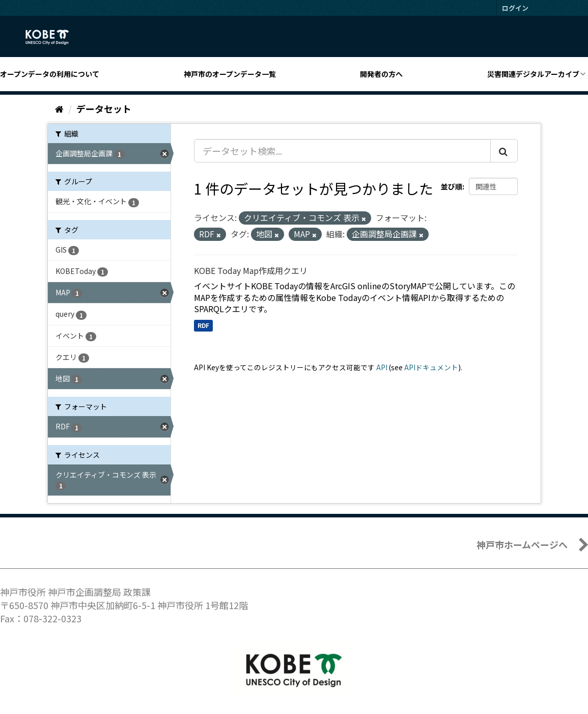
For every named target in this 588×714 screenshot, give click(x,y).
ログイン (515, 8)
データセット (104, 108)
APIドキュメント (431, 367)
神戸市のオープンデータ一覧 (230, 74)
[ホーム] (59, 108)
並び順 (452, 186)
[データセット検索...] (342, 151)
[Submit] (504, 151)
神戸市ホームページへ (522, 544)
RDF (203, 325)
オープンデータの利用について (50, 74)
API (382, 367)
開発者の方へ (381, 74)
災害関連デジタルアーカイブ (533, 74)
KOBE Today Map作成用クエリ (251, 270)
